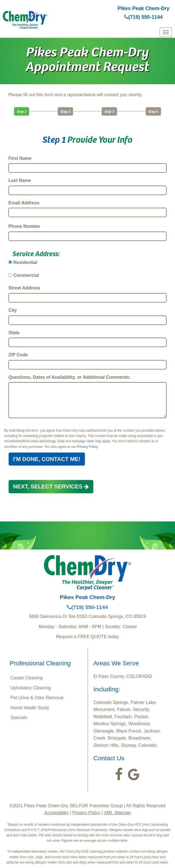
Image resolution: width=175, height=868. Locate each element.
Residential (25, 262)
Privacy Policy (87, 447)
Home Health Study (30, 708)
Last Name (20, 180)
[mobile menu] (166, 32)
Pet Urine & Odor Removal (37, 698)
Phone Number (24, 226)
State (14, 333)
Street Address (24, 288)
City (13, 310)
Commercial (26, 275)
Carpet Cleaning (27, 678)
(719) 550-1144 (143, 17)
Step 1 (22, 111)
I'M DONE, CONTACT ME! (47, 459)
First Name (20, 158)
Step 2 (65, 111)
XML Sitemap (117, 813)
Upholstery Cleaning (31, 688)
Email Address (24, 203)
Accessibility (56, 813)
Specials (19, 718)
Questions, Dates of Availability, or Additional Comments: (69, 377)
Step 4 (153, 111)
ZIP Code (18, 355)
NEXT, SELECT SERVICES (51, 486)
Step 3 (109, 111)
